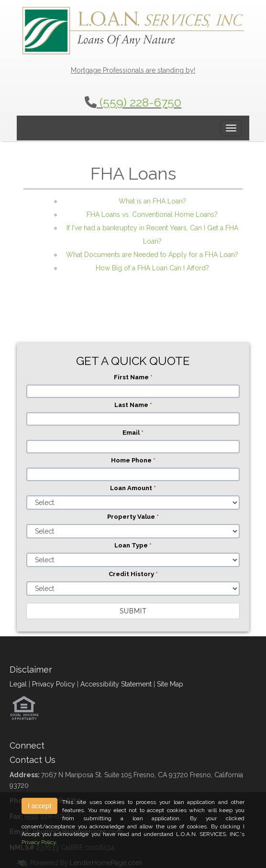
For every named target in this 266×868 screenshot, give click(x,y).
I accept (39, 806)
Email (133, 433)
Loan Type (133, 545)
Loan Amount (133, 488)
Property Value (133, 517)
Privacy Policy (54, 684)
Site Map (170, 684)
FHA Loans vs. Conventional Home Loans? (152, 214)
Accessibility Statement (116, 684)
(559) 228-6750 (140, 102)
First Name (133, 377)
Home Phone (133, 460)
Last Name (133, 405)
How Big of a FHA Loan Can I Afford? (152, 268)
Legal (18, 684)
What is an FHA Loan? (152, 201)
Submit (133, 611)
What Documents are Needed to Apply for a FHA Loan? (152, 255)
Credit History (133, 574)
